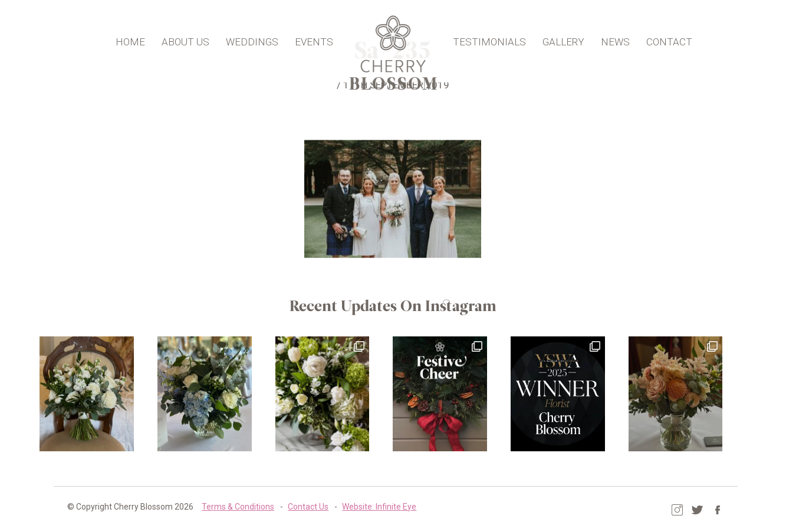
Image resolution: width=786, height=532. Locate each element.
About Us (190, 39)
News (611, 39)
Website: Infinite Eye (369, 505)
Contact (665, 39)
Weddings (257, 39)
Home (135, 39)
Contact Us (297, 505)
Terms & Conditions (227, 505)
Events (319, 39)
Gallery (559, 39)
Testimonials (485, 39)
